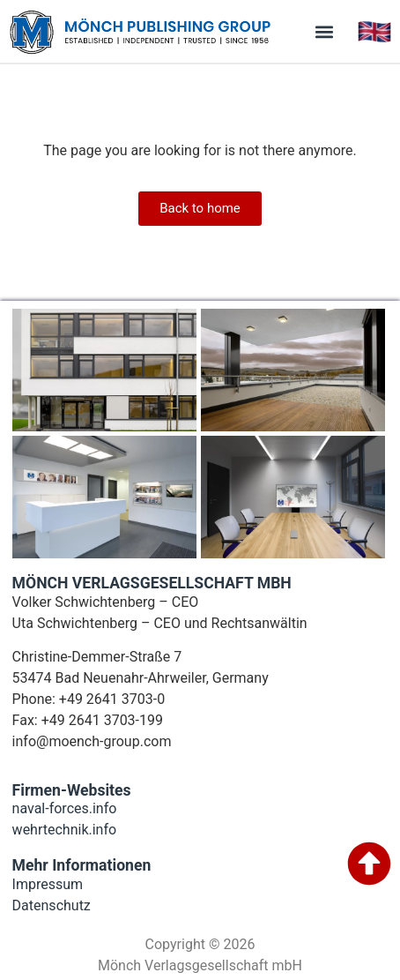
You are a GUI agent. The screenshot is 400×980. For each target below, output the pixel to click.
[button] (325, 31)
